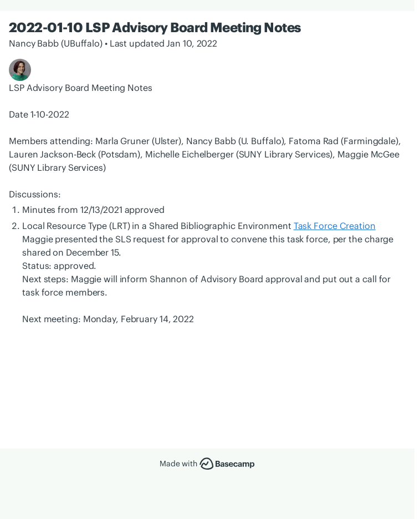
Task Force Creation (335, 226)
